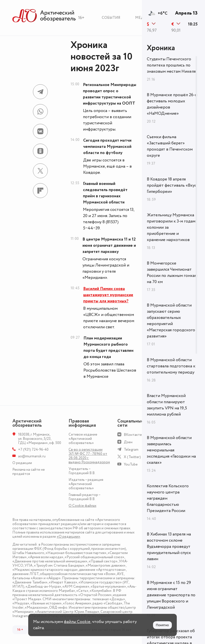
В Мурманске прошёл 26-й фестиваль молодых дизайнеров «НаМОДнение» (172, 104)
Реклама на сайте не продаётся (29, 472)
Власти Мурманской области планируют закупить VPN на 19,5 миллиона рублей (167, 405)
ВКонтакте (133, 435)
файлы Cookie (77, 622)
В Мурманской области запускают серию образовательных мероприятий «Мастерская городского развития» (171, 321)
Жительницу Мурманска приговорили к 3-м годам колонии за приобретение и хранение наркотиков (171, 227)
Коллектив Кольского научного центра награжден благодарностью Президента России (168, 498)
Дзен (128, 442)
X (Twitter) (132, 457)
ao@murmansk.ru (32, 456)
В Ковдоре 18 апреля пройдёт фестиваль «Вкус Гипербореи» (172, 185)
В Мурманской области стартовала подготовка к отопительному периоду (171, 366)
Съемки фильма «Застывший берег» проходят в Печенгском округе (170, 146)
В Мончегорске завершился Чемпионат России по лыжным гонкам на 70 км (172, 273)
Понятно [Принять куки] (162, 625)
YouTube (131, 464)
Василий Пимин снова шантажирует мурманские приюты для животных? (108, 295)
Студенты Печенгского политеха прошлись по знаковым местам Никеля (171, 65)
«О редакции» (68, 537)
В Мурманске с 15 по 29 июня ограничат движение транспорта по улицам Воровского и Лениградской (171, 595)
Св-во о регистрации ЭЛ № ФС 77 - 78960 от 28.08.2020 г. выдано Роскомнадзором (89, 456)
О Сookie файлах (82, 506)
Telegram (131, 450)
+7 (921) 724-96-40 (33, 450)
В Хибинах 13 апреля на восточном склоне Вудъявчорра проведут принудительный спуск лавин (169, 547)
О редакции (22, 463)
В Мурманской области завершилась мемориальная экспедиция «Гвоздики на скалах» (171, 450)
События (111, 18)
